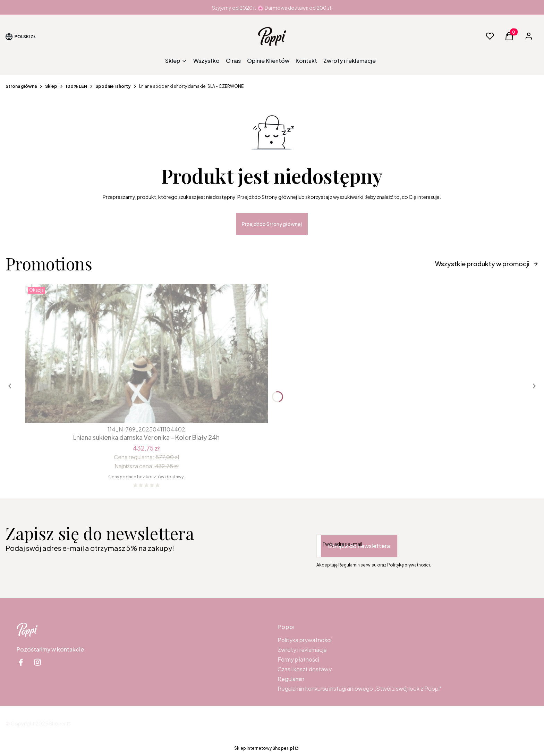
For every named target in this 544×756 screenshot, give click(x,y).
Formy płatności (298, 659)
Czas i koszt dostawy (305, 669)
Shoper (57, 723)
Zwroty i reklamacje (302, 650)
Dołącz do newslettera (359, 546)
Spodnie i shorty (113, 86)
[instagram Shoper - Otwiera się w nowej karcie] (37, 662)
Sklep (51, 86)
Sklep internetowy (264, 748)
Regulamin (291, 679)
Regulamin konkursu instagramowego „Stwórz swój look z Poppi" (360, 688)
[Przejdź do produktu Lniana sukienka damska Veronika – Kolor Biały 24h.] (146, 353)
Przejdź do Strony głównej (272, 224)
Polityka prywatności (304, 640)
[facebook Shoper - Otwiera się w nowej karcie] (21, 662)
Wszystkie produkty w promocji (487, 264)
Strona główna (21, 86)
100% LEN (76, 86)
